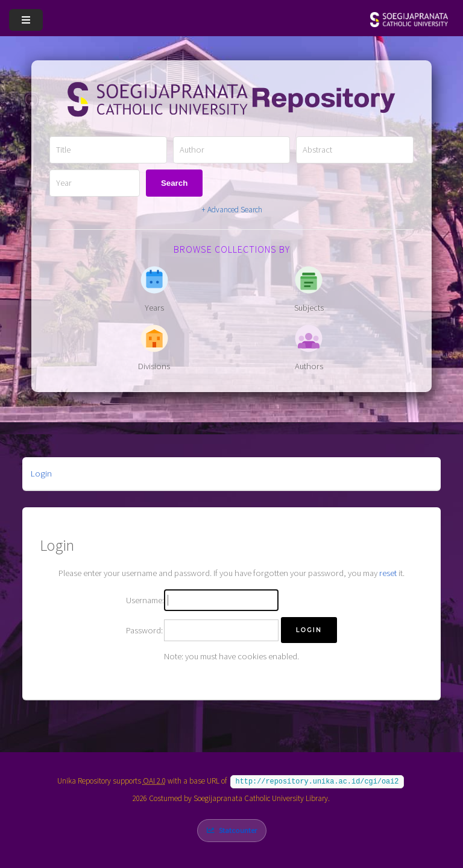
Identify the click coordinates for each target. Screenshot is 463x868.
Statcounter (238, 829)
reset (388, 573)
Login (41, 474)
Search (174, 183)
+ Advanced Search (232, 210)
